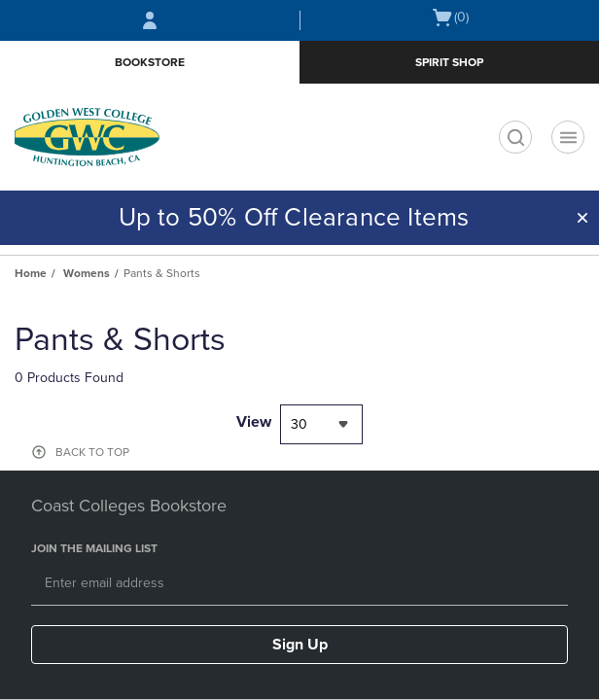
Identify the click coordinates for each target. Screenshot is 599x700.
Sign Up (300, 645)
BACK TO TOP (92, 452)
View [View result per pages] (254, 422)
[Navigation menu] (568, 137)
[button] (582, 218)
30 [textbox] (299, 424)
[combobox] (321, 424)
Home (31, 273)
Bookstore (150, 62)
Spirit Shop (449, 62)
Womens (87, 273)
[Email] (299, 584)
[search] (515, 137)
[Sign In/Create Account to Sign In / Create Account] (150, 20)
